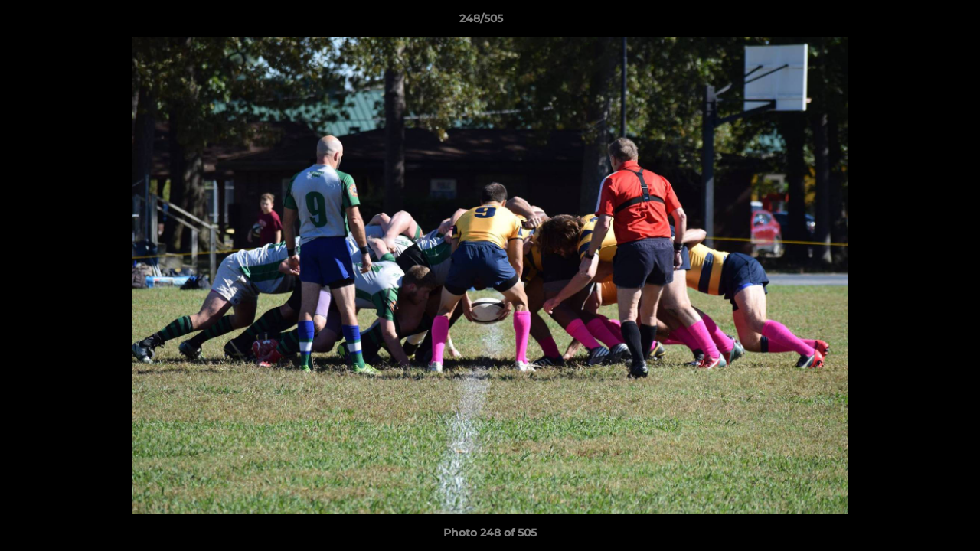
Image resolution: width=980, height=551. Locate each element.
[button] (916, 22)
